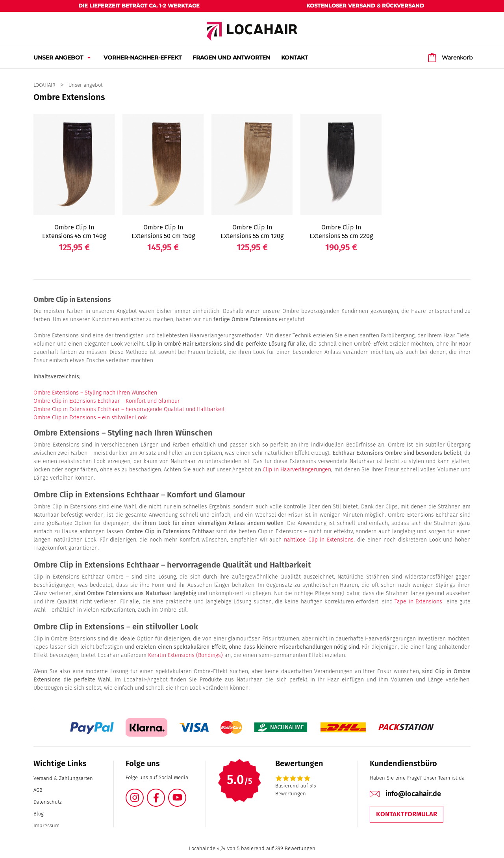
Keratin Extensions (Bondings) (185, 655)
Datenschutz (47, 802)
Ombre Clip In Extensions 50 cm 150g (163, 232)
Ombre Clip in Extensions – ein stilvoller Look (90, 418)
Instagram (143, 793)
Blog (39, 814)
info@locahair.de (413, 794)
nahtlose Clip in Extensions (318, 540)
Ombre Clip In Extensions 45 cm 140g (74, 232)
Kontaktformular (407, 814)
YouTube (186, 793)
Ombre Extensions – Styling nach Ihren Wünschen (95, 393)
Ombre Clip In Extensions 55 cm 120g (252, 232)
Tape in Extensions (418, 602)
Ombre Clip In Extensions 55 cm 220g (341, 232)
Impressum (46, 825)
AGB (38, 790)
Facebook (165, 793)
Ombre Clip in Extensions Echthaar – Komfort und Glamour (107, 401)
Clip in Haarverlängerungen (297, 470)
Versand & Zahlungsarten (63, 778)
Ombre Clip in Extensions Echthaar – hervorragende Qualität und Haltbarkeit (129, 409)
